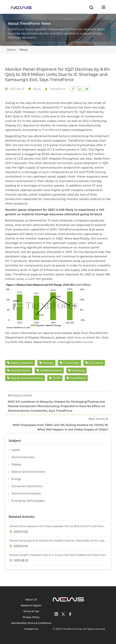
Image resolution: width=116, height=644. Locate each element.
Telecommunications (26, 494)
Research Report (31, 605)
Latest (16, 450)
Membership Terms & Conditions (31, 623)
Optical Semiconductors (28, 472)
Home (11, 50)
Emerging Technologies (28, 501)
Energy (16, 479)
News (37, 89)
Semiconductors (23, 457)
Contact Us (31, 629)
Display (16, 464)
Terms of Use (31, 611)
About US (31, 600)
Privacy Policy (31, 617)
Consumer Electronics (27, 486)
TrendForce (50, 130)
